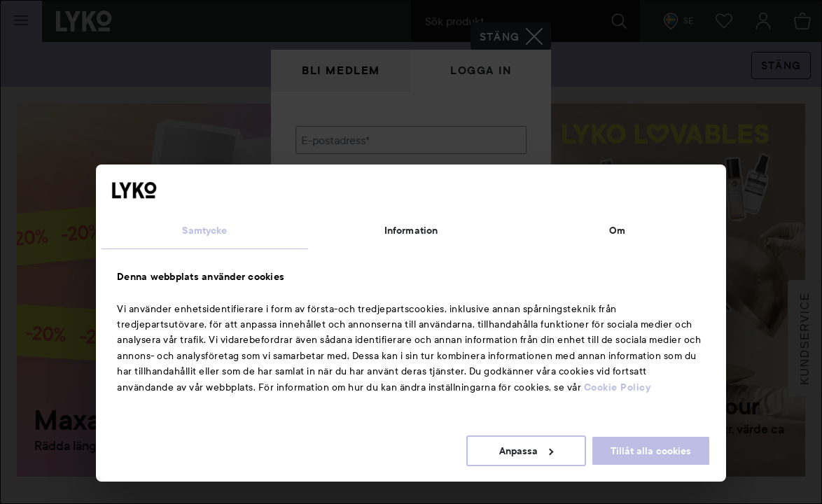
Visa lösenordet (490, 212)
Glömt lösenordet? (342, 238)
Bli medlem (341, 70)
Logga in (481, 70)
